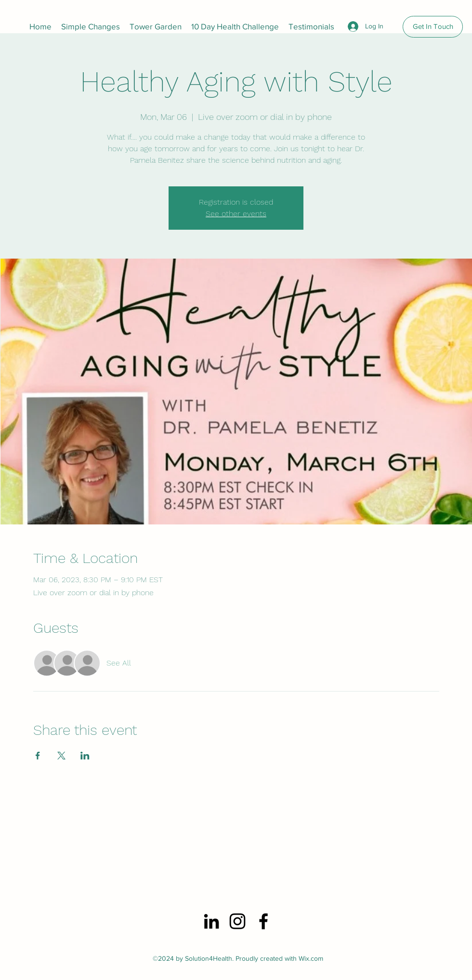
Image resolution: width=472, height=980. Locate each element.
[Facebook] (263, 921)
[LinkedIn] (211, 921)
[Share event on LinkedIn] (85, 756)
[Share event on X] (61, 756)
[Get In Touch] (433, 27)
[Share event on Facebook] (38, 756)
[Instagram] (237, 921)
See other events (236, 214)
